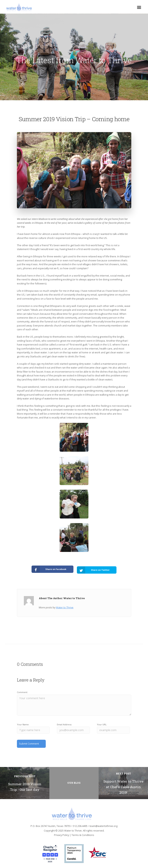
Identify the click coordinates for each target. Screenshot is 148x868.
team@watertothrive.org (104, 824)
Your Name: (23, 723)
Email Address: (64, 723)
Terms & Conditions (83, 833)
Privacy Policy (62, 833)
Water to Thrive (65, 606)
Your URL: (102, 723)
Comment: (22, 691)
